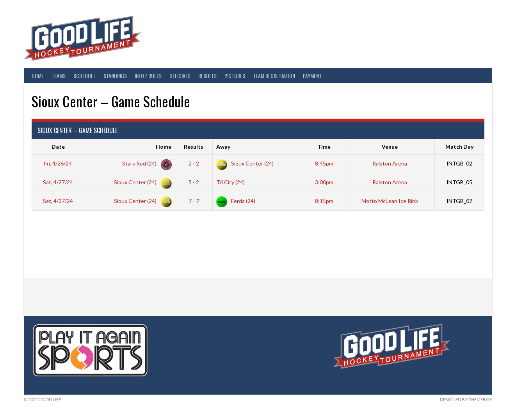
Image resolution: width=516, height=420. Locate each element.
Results (207, 76)
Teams (59, 76)
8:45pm (324, 163)
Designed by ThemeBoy (466, 400)
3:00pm (324, 182)
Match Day (459, 147)
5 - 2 (194, 182)
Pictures (235, 76)
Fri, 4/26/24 (58, 163)
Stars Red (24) (145, 163)
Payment (312, 76)
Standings (115, 76)
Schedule (85, 76)
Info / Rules (148, 76)
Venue (390, 147)
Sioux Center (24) (245, 163)
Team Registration (274, 76)
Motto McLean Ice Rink (390, 201)
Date (58, 147)
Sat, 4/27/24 (58, 182)
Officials (180, 76)
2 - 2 (194, 163)
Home (38, 76)
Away (223, 147)
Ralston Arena (390, 163)
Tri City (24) (230, 182)
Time (324, 147)
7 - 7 (194, 201)
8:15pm (324, 201)
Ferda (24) (236, 201)
